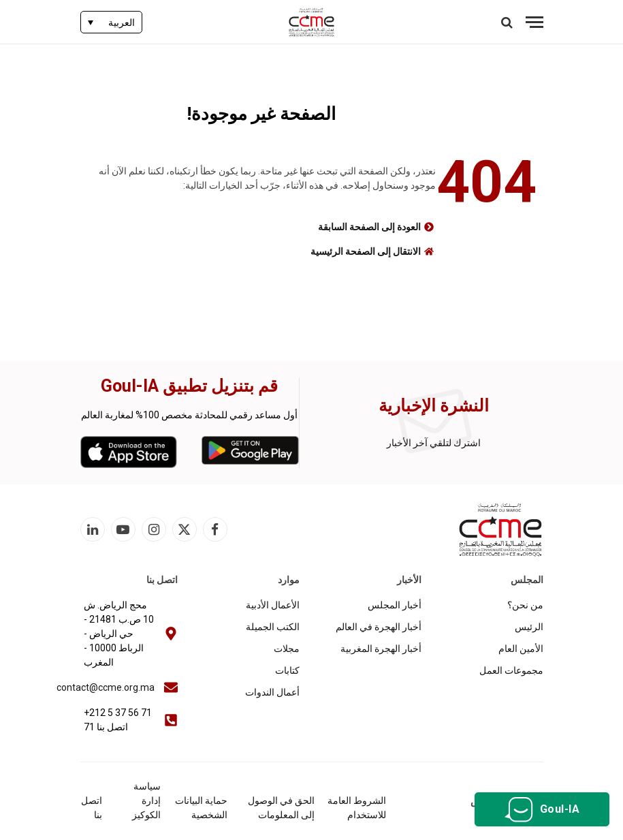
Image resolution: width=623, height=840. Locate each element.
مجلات (287, 649)
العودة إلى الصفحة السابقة (369, 227)
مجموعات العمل (511, 670)
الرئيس (529, 627)
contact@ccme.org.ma (106, 687)
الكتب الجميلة (273, 627)
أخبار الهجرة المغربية (381, 649)
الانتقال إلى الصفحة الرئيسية (366, 251)
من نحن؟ (525, 605)
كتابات (287, 670)
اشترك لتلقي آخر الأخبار (434, 443)
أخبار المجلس (395, 605)
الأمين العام (521, 649)
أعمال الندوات (272, 692)
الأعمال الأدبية (273, 605)
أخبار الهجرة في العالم (379, 627)
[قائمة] (534, 22)
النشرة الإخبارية (434, 406)
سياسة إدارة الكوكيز (146, 800)
